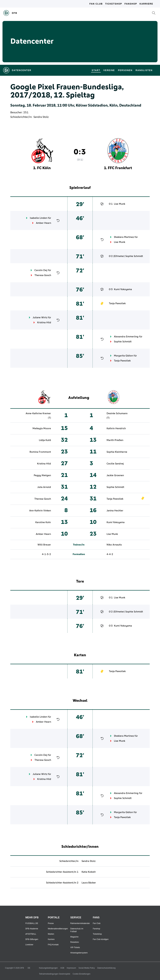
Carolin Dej (41, 270)
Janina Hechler (115, 511)
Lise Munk (120, 204)
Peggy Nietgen (42, 475)
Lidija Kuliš (45, 440)
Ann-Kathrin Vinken (40, 511)
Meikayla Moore (42, 428)
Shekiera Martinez (124, 237)
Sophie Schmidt (134, 256)
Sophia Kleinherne (117, 452)
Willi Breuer (44, 545)
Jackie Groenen (115, 475)
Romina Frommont (40, 452)
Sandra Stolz (41, 117)
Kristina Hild (44, 322)
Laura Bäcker (89, 883)
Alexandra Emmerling (126, 337)
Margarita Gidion (123, 356)
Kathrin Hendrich (116, 428)
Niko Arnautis (114, 545)
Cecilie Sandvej (115, 464)
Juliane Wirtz (40, 317)
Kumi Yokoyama (123, 289)
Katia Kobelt (89, 872)
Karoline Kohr (43, 522)
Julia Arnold (44, 487)
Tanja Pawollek (117, 303)
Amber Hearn (44, 223)
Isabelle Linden (39, 218)
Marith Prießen (115, 440)
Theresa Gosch (43, 275)
